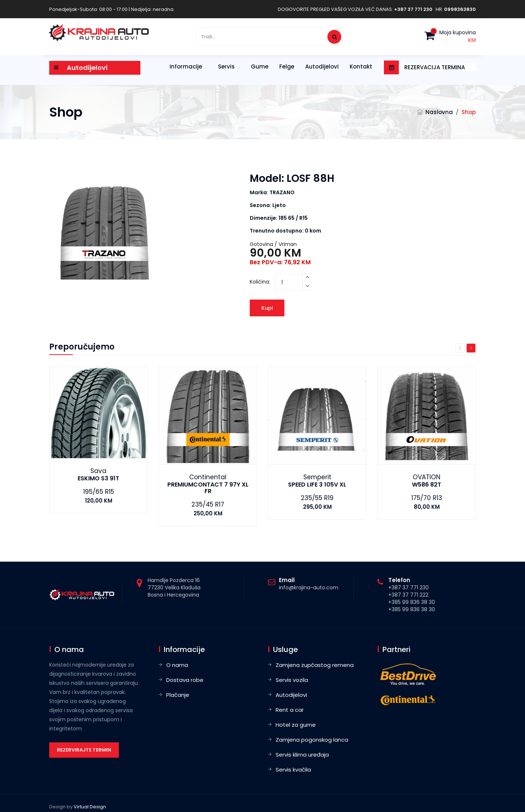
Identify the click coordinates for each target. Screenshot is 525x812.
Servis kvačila (293, 770)
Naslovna (439, 112)
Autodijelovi (322, 67)
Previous (460, 348)
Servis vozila (292, 680)
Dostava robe (185, 680)
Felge (287, 67)
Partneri (396, 649)
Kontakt (361, 67)
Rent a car (290, 710)
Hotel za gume (296, 725)
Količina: (260, 282)
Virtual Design (90, 807)
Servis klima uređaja (302, 755)
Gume (260, 67)
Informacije (186, 67)
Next (471, 348)
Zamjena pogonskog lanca (312, 740)
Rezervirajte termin (84, 750)
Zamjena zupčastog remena (315, 665)
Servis (226, 67)
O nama (177, 665)
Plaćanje (178, 695)
